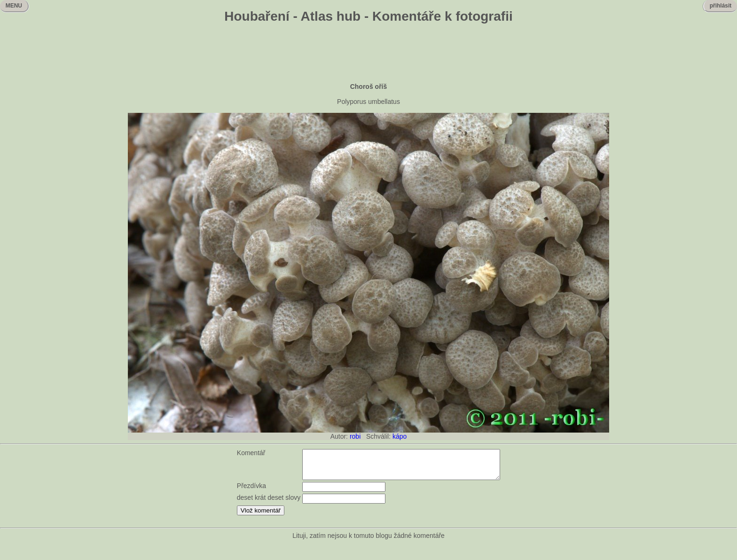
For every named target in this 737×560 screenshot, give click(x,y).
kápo (400, 436)
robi (355, 436)
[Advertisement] (368, 54)
